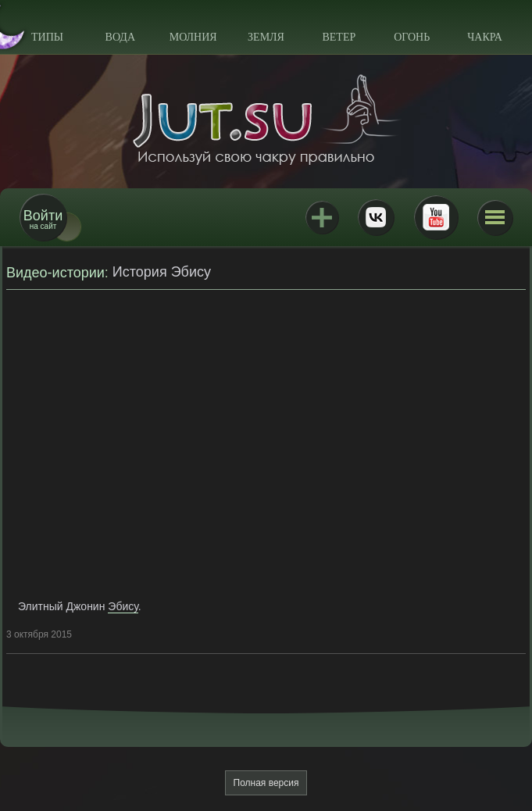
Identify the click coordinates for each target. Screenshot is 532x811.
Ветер (339, 37)
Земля (266, 37)
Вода (120, 37)
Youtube (436, 217)
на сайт (43, 219)
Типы (47, 37)
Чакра (485, 37)
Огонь (412, 37)
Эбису (123, 606)
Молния (193, 37)
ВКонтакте (376, 217)
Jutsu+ (322, 217)
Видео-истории (55, 273)
